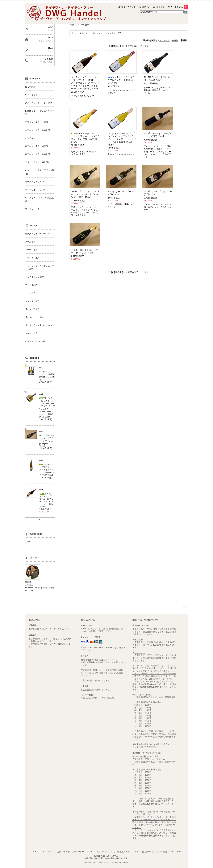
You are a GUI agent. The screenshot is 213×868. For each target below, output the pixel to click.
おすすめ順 (164, 40)
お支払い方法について (105, 852)
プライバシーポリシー (82, 852)
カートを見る (179, 7)
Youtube (28, 588)
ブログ (35, 588)
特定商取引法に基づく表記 (154, 852)
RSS (171, 852)
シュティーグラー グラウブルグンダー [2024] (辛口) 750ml (121, 80)
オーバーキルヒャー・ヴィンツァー (88, 33)
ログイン (146, 7)
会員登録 (160, 7)
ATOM (178, 852)
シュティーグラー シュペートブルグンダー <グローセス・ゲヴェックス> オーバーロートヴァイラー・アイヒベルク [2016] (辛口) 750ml (85, 83)
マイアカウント (129, 7)
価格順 (175, 40)
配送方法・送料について (129, 852)
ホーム (35, 852)
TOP (72, 25)
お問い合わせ (63, 852)
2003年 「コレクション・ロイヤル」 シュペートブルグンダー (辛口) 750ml (85, 194)
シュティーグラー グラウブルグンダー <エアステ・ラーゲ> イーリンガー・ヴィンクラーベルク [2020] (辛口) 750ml (122, 139)
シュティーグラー (116, 33)
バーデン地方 (83, 25)
